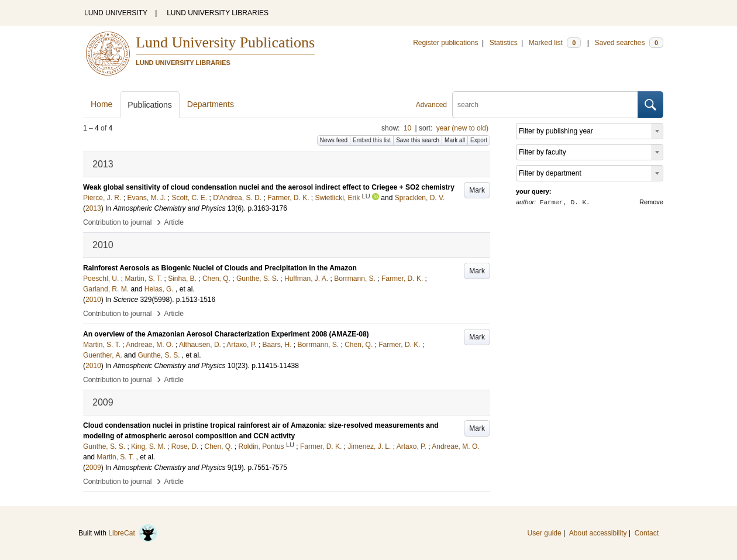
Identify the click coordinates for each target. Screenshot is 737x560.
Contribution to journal (117, 222)
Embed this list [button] (372, 140)
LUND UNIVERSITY (116, 13)
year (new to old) (462, 128)
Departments (211, 104)
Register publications (445, 43)
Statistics (504, 43)
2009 (93, 468)
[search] (545, 105)
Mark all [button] (455, 140)
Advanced (431, 105)
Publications (150, 105)
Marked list (555, 43)
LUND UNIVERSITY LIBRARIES (218, 13)
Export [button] (479, 140)
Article (174, 222)
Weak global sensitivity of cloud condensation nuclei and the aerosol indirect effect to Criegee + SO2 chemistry (269, 187)
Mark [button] (477, 190)
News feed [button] (334, 140)
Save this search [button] (418, 140)
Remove (651, 202)
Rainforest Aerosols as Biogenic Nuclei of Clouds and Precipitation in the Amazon (220, 268)
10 (407, 128)
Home (101, 104)
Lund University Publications (225, 42)
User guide (545, 533)
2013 (93, 208)
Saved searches (629, 43)
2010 (93, 300)
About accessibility (598, 533)
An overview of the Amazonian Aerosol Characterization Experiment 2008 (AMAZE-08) (226, 334)
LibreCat (133, 533)
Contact (647, 533)
